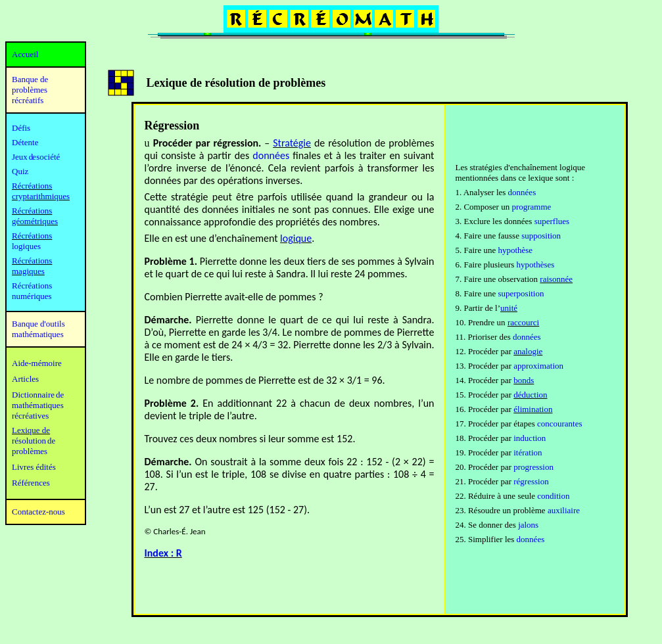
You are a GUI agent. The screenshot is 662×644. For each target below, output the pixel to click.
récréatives (30, 416)
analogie (528, 351)
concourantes (560, 424)
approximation (538, 366)
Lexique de (31, 430)
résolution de (34, 441)
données (271, 155)
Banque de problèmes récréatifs (30, 90)
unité (509, 308)
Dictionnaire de (38, 395)
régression (531, 481)
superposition (521, 293)
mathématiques (38, 405)
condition (553, 496)
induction (530, 438)
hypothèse (515, 250)
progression (533, 467)
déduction (530, 395)
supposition (541, 236)
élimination (533, 409)
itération (528, 452)
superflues (552, 221)
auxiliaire (564, 510)
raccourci (523, 322)
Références (31, 483)
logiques (26, 246)
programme (531, 207)
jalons (528, 525)
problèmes (30, 451)
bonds (524, 380)
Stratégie (292, 143)
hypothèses (536, 264)
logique (296, 238)
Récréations (32, 236)
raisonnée (556, 279)
